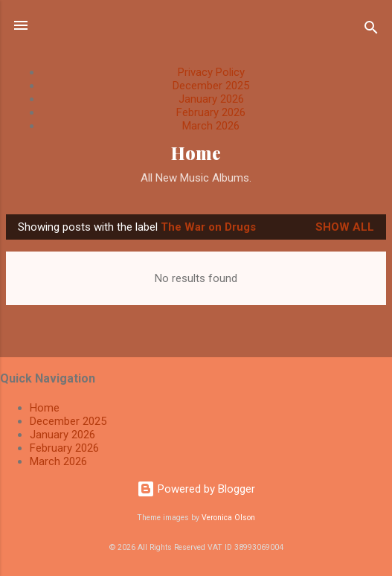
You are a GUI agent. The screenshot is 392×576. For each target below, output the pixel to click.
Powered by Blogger (196, 489)
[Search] (371, 30)
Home (196, 153)
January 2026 (211, 99)
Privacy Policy (211, 72)
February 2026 (211, 112)
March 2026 (211, 126)
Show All (345, 227)
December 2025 (211, 86)
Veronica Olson (228, 518)
